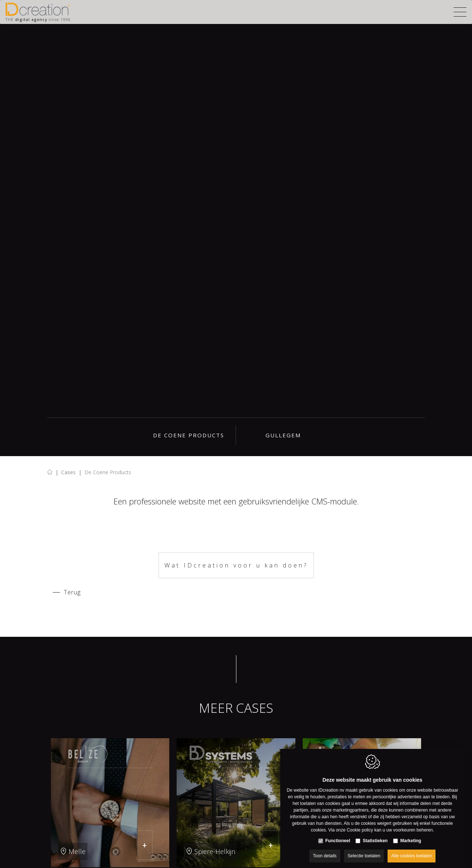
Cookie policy (360, 823)
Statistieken (375, 833)
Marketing (411, 833)
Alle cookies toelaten (412, 848)
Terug (72, 592)
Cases (68, 472)
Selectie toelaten (364, 848)
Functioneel (338, 833)
